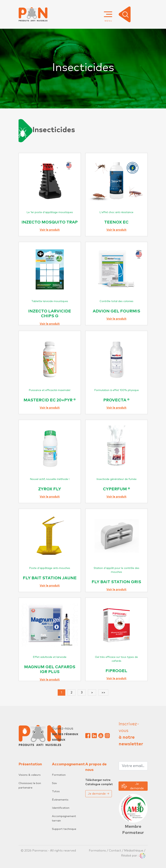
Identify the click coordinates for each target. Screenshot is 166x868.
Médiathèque (134, 851)
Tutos (56, 791)
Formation (59, 775)
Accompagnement (68, 764)
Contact (115, 851)
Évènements (60, 800)
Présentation (30, 764)
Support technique (64, 829)
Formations (98, 851)
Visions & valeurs (30, 775)
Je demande (99, 794)
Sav (54, 783)
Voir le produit (50, 230)
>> (103, 693)
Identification (61, 808)
